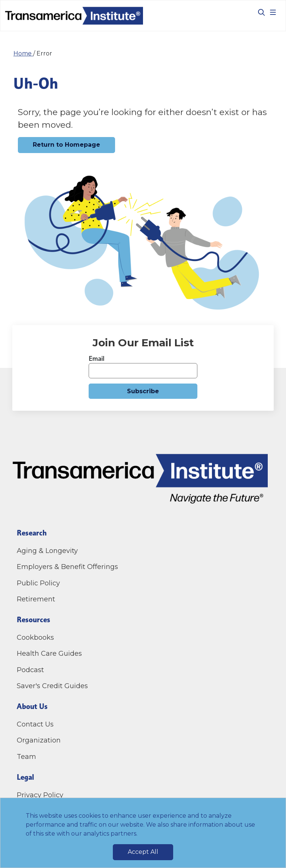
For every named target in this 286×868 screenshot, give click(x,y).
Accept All (143, 852)
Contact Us (36, 724)
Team (26, 757)
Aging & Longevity (47, 551)
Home (23, 53)
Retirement (36, 599)
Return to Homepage (66, 145)
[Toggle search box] (258, 12)
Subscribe (143, 391)
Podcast (30, 670)
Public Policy (38, 583)
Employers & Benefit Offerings (67, 567)
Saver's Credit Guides (52, 686)
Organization (39, 740)
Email (96, 358)
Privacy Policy (40, 795)
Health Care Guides (49, 654)
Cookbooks (35, 638)
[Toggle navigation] (273, 12)
